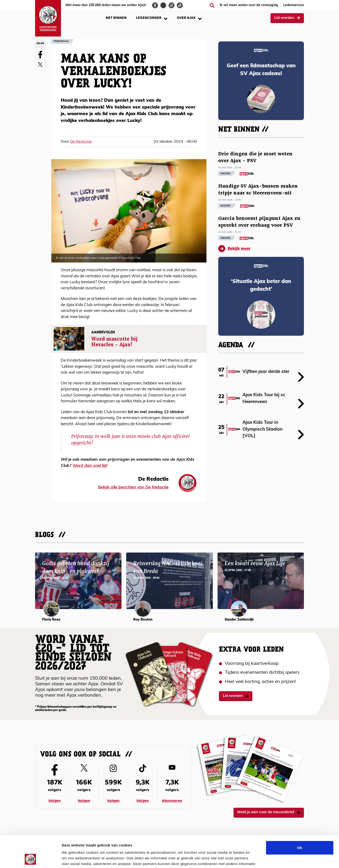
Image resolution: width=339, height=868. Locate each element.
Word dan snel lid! (90, 466)
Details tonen (254, 859)
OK (300, 818)
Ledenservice (294, 5)
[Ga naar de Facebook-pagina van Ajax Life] (155, 5)
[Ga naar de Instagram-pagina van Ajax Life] (172, 5)
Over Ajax (189, 18)
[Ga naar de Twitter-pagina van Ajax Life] (163, 5)
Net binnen (116, 18)
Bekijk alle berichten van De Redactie (133, 487)
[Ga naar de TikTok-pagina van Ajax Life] (180, 5)
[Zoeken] (212, 5)
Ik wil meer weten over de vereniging (249, 5)
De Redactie (81, 142)
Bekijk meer (234, 249)
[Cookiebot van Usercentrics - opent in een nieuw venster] (30, 859)
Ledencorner (152, 18)
